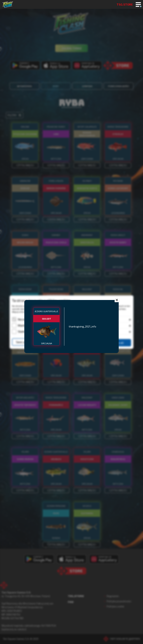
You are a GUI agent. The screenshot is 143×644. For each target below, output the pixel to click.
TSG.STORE (125, 4)
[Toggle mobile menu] (138, 5)
